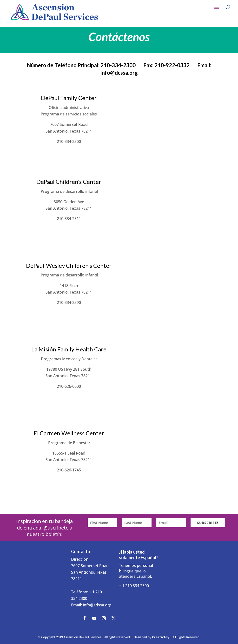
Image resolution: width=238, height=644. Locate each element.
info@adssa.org (97, 605)
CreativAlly (161, 637)
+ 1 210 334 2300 (134, 586)
